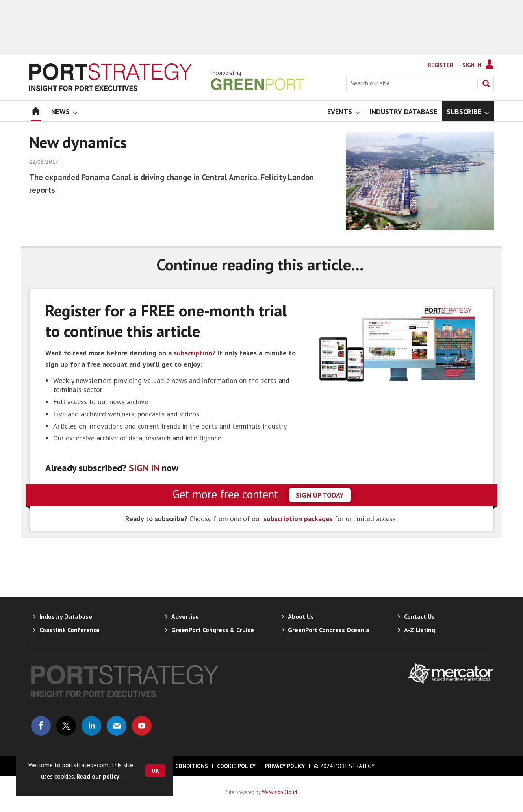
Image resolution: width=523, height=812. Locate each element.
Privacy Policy (285, 766)
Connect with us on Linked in (91, 726)
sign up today (320, 495)
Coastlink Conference (70, 630)
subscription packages (298, 519)
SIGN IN (144, 468)
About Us (301, 616)
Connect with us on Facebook (41, 726)
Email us (117, 726)
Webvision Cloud (279, 792)
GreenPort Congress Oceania (329, 630)
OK (155, 771)
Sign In (472, 65)
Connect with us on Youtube (142, 726)
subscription (193, 353)
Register (440, 65)
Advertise (185, 616)
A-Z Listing (420, 630)
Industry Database (66, 616)
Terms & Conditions (178, 766)
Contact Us (419, 616)
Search (486, 83)
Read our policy (98, 776)
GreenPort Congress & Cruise (213, 630)
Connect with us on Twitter (66, 726)
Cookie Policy (236, 766)
